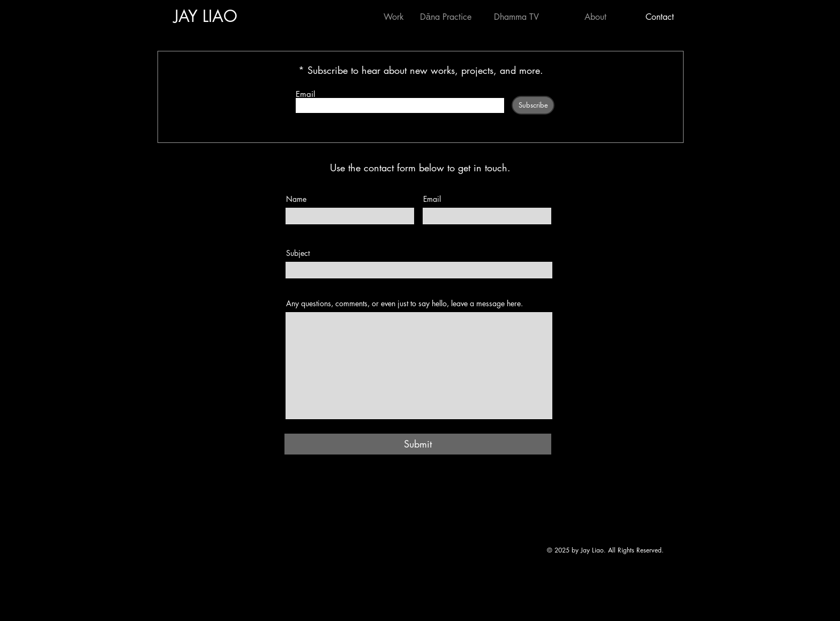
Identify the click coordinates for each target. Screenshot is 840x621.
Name (296, 199)
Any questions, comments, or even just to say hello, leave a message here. (404, 304)
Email (305, 94)
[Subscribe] (533, 105)
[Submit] (418, 444)
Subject (298, 253)
